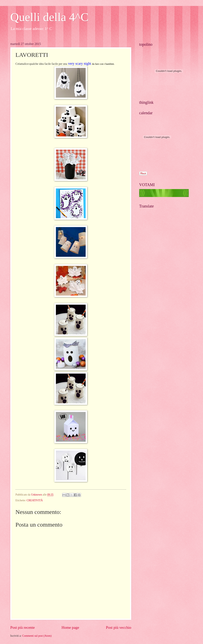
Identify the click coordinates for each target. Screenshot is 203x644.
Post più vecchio (119, 627)
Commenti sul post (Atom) (37, 636)
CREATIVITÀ (35, 500)
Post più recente (23, 627)
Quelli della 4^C (49, 17)
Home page (70, 627)
